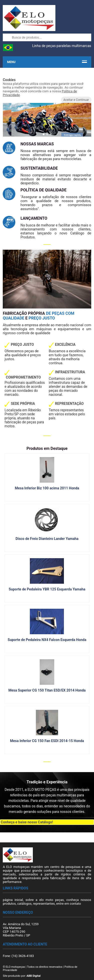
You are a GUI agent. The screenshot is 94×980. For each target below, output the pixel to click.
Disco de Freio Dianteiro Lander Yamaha (47, 539)
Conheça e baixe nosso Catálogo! (27, 822)
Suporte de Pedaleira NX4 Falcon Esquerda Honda (47, 640)
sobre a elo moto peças (45, 900)
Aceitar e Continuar (76, 100)
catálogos (24, 904)
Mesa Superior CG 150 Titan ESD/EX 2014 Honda (47, 690)
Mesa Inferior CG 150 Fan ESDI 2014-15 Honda (47, 741)
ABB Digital (34, 976)
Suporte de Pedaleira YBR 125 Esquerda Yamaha (47, 589)
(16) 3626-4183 (23, 956)
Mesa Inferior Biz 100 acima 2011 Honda (47, 488)
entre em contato (69, 904)
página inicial (13, 900)
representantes (44, 904)
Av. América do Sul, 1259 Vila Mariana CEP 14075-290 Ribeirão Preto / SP (21, 930)
